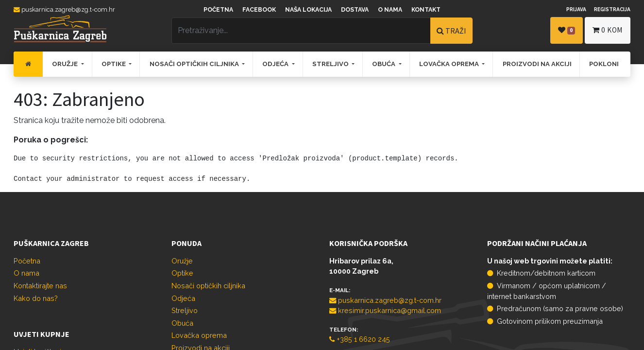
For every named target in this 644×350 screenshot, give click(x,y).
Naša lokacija (308, 10)
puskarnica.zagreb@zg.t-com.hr (64, 9)
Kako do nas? (36, 298)
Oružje (182, 261)
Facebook (259, 10)
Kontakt (426, 10)
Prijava (576, 9)
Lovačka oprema (199, 335)
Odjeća (183, 298)
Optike (182, 273)
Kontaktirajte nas (40, 286)
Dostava (355, 10)
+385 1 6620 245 (360, 339)
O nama (390, 10)
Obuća (182, 323)
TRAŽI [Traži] (451, 31)
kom (608, 30)
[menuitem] (28, 64)
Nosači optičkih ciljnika (208, 286)
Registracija (612, 9)
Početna (218, 10)
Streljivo (185, 310)
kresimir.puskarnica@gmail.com (385, 310)
